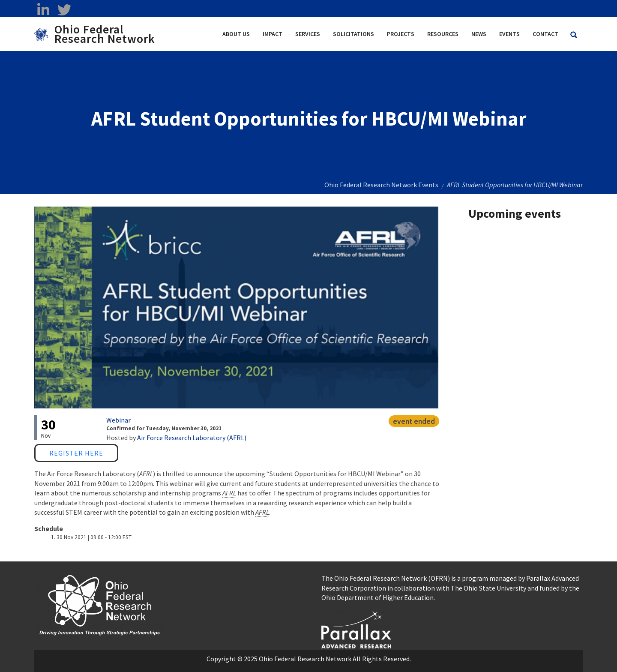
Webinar (118, 420)
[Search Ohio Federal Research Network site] (574, 35)
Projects (401, 34)
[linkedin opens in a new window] (43, 10)
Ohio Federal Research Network (105, 34)
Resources (443, 34)
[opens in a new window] (356, 629)
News (479, 34)
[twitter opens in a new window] (64, 10)
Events (509, 34)
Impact (273, 34)
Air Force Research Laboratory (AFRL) (192, 438)
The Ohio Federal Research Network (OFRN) (386, 578)
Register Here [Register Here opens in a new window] (76, 453)
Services (308, 34)
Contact (545, 34)
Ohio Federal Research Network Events (381, 185)
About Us (236, 34)
